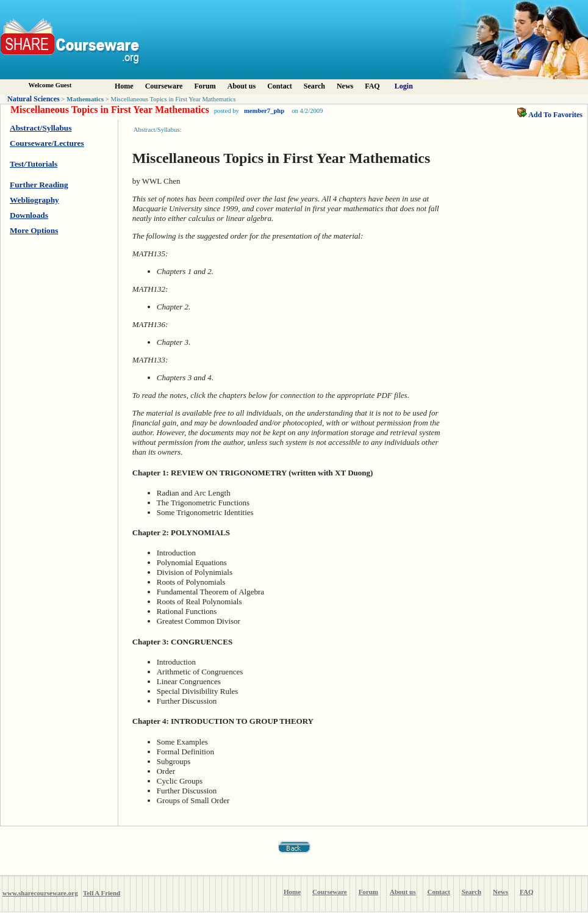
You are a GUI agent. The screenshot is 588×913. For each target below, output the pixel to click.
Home (124, 86)
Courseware (164, 86)
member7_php (264, 111)
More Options (34, 230)
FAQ (372, 86)
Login (404, 86)
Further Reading (39, 185)
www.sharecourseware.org (40, 893)
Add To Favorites (550, 115)
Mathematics (85, 99)
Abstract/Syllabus (41, 128)
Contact (280, 86)
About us (242, 86)
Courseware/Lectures (47, 143)
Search (314, 86)
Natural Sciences (34, 99)
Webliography (34, 200)
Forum (205, 86)
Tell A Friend (102, 893)
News (345, 86)
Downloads (29, 215)
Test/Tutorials (34, 164)
